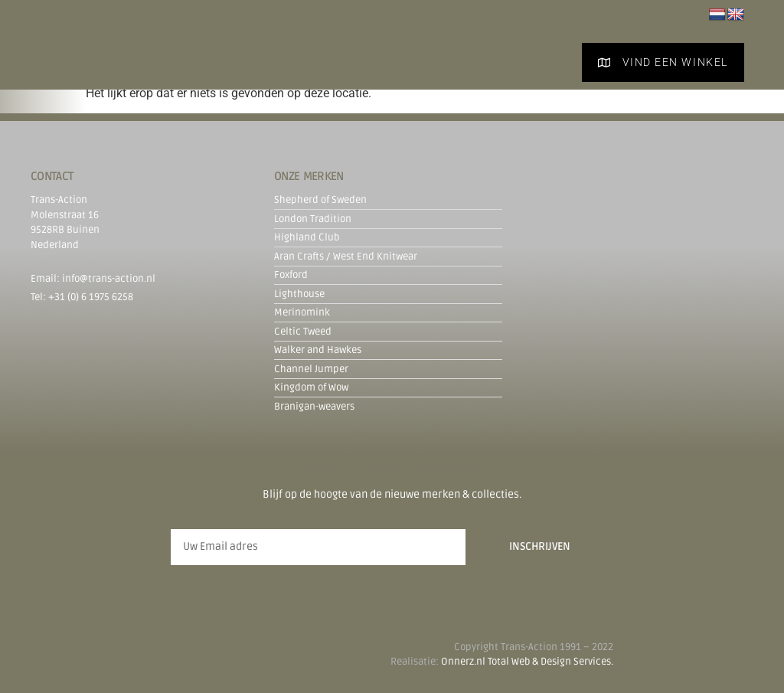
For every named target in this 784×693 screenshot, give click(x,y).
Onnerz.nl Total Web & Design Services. (527, 662)
